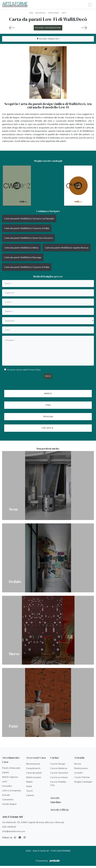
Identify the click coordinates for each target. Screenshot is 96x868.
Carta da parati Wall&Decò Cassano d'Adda (27, 228)
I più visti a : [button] (48, 428)
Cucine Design (58, 764)
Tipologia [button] (48, 417)
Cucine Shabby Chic (58, 783)
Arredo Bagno (9, 804)
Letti (5, 781)
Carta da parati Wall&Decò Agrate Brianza (67, 248)
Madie (29, 782)
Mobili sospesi (34, 777)
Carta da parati (54, 13)
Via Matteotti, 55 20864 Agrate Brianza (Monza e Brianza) (33, 822)
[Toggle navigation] (90, 5)
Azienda (79, 758)
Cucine (55, 758)
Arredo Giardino (56, 800)
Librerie (30, 795)
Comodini (7, 786)
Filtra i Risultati (48, 39)
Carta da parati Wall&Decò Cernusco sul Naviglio (29, 218)
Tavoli (29, 791)
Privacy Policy (34, 370)
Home (31, 13)
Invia (48, 376)
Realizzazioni (81, 768)
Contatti (78, 773)
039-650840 (9, 827)
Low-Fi (64, 13)
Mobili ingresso (10, 777)
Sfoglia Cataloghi (83, 782)
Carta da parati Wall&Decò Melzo (21, 248)
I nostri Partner (82, 777)
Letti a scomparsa (12, 790)
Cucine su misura (59, 777)
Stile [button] (48, 405)
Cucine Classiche (59, 773)
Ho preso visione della (24, 370)
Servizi (78, 764)
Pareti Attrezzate (11, 768)
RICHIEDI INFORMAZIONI (48, 28)
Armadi (6, 795)
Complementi (33, 768)
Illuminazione (33, 764)
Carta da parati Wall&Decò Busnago (23, 257)
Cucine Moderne (59, 768)
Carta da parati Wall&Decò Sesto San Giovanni (28, 238)
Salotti (6, 772)
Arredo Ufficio (60, 810)
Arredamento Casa (11, 760)
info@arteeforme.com (14, 831)
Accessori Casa (40, 13)
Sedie (29, 786)
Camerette (8, 799)
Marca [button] (48, 393)
